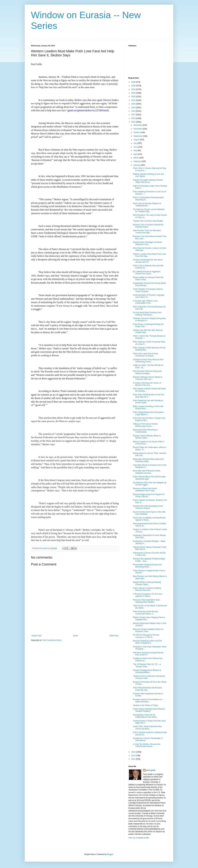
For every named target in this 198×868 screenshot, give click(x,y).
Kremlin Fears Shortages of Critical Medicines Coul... (147, 243)
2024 (134, 89)
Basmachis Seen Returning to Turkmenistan (145, 431)
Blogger (110, 854)
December (138, 125)
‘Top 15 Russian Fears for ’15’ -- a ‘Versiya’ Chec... (147, 665)
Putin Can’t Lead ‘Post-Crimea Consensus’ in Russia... (145, 355)
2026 (134, 82)
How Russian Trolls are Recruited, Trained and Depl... (147, 232)
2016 (134, 118)
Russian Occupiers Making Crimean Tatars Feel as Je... (148, 181)
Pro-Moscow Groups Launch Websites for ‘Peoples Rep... (149, 210)
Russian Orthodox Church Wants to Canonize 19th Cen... (148, 378)
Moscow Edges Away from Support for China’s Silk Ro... (149, 495)
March (136, 158)
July (135, 143)
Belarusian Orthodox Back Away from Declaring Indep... (148, 460)
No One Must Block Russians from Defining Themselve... (147, 314)
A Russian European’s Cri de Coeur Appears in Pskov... (148, 595)
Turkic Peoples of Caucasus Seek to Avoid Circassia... (148, 290)
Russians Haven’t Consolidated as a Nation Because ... (148, 701)
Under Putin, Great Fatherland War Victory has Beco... (147, 728)
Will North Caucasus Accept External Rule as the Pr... (148, 654)
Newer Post (37, 636)
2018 (134, 111)
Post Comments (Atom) (52, 640)
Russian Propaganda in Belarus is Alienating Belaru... (147, 671)
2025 (134, 86)
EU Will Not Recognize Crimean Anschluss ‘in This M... (146, 636)
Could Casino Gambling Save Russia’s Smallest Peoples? (149, 710)
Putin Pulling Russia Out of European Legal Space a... (148, 413)
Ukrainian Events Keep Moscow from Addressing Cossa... (148, 361)
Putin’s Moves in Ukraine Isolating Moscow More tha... (147, 589)
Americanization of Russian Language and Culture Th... (149, 296)
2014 (134, 752)
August (137, 140)
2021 (134, 100)
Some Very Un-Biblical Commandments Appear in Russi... (149, 519)
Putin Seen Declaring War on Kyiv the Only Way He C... (148, 396)
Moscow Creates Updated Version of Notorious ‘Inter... (148, 630)
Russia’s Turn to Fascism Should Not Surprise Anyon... (148, 226)
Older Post (114, 636)
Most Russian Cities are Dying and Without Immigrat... (147, 372)
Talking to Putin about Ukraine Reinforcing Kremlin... (145, 425)
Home (75, 636)
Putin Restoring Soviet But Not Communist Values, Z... (146, 613)
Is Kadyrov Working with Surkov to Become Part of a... (147, 384)
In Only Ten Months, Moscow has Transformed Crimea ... (147, 745)
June (136, 147)
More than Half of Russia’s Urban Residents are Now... (147, 472)
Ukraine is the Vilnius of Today (145, 705)
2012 (134, 759)
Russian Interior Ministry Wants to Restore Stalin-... (147, 437)
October (137, 132)
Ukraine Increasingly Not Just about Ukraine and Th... (148, 261)
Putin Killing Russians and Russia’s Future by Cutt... (147, 689)
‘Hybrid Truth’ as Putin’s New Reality (148, 221)
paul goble (151, 770)
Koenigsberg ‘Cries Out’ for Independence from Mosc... (145, 716)
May (136, 151)
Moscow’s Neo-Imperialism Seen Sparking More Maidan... (147, 601)
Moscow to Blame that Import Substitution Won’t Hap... (145, 490)
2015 (134, 122)
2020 (134, 104)
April (136, 154)
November (138, 129)
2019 (134, 108)
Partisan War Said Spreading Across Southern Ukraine (148, 507)
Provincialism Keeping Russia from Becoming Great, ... (147, 566)
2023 (134, 93)
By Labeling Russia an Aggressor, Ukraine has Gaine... (147, 273)
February (137, 161)
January (137, 165)
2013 (134, 756)
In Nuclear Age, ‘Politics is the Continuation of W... (145, 302)
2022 (134, 97)
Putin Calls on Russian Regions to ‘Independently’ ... (147, 205)
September (138, 136)
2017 (134, 115)
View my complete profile (139, 838)
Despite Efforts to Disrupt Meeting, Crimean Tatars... (147, 583)
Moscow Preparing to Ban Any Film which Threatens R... (147, 642)
